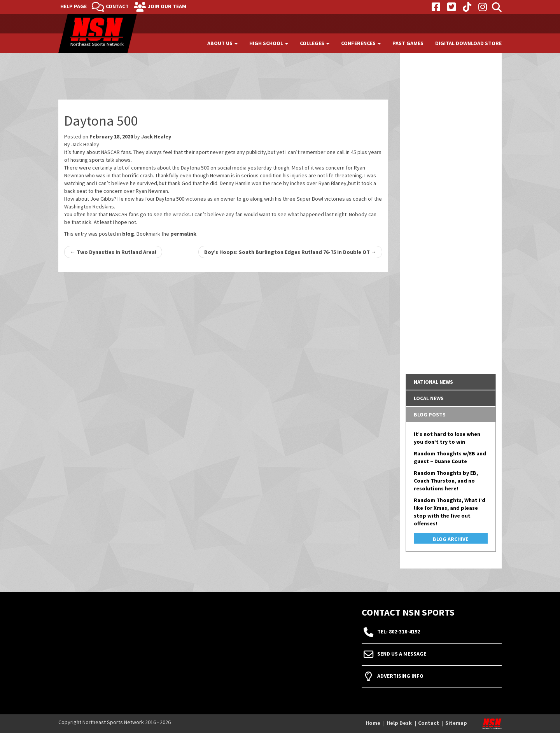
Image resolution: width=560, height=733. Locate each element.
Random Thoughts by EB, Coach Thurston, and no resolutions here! (446, 481)
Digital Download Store (468, 43)
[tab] (451, 382)
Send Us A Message (402, 654)
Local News (429, 398)
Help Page (73, 6)
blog (128, 234)
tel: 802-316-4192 (399, 632)
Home (373, 723)
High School (269, 43)
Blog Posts (430, 415)
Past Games (408, 43)
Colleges (315, 43)
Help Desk (399, 723)
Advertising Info (400, 676)
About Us (222, 43)
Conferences (361, 43)
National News (433, 382)
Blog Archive (451, 539)
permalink (183, 234)
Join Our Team (167, 6)
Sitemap (456, 723)
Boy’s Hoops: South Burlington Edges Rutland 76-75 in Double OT (290, 252)
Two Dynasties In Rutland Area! (113, 252)
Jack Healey (156, 136)
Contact (117, 6)
